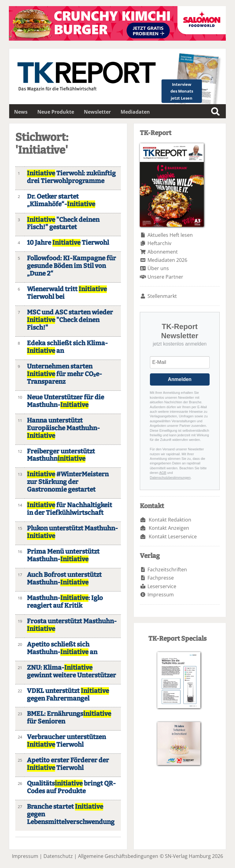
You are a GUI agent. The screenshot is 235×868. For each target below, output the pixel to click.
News (21, 112)
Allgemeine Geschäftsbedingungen (118, 856)
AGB (163, 473)
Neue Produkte (56, 112)
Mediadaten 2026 (167, 260)
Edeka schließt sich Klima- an (67, 347)
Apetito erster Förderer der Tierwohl (68, 764)
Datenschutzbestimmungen (170, 478)
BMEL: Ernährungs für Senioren (69, 718)
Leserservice (162, 586)
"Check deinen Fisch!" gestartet (63, 224)
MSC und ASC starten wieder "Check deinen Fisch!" (70, 320)
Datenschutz (58, 856)
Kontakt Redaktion (170, 520)
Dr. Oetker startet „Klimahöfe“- (61, 200)
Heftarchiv (159, 243)
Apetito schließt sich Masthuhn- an (62, 648)
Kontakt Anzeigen (169, 528)
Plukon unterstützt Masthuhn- (72, 532)
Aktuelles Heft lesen (170, 235)
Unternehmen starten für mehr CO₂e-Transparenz (64, 374)
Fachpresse (161, 578)
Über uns (158, 268)
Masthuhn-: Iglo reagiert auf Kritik (65, 602)
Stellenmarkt (162, 296)
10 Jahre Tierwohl (68, 243)
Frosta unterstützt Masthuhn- (72, 625)
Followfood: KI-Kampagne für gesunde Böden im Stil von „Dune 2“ (71, 266)
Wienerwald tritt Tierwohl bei (67, 293)
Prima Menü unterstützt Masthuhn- (63, 555)
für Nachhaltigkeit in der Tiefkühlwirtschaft (69, 509)
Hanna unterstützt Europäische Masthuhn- (63, 428)
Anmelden (180, 379)
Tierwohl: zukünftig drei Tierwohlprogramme (71, 177)
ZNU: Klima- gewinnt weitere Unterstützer (71, 672)
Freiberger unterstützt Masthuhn (61, 455)
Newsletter (97, 112)
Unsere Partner (165, 277)
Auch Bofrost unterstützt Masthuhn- (64, 579)
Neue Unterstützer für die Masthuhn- (65, 401)
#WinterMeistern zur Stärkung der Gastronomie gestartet (68, 482)
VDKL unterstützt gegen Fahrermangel (68, 695)
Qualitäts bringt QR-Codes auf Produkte (71, 787)
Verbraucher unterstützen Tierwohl (66, 741)
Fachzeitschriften (167, 570)
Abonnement (163, 252)
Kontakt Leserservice (173, 537)
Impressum (161, 595)
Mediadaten (135, 112)
